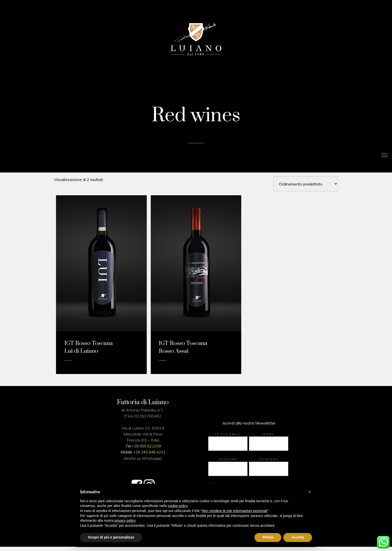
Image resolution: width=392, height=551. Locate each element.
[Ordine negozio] (306, 189)
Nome (269, 439)
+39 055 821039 (146, 451)
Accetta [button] (298, 537)
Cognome (228, 465)
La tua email (228, 439)
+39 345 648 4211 (149, 457)
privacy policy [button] (125, 520)
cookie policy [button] (178, 506)
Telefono (269, 465)
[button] (309, 492)
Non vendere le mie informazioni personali (234, 511)
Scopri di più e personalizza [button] (111, 537)
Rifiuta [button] (268, 537)
